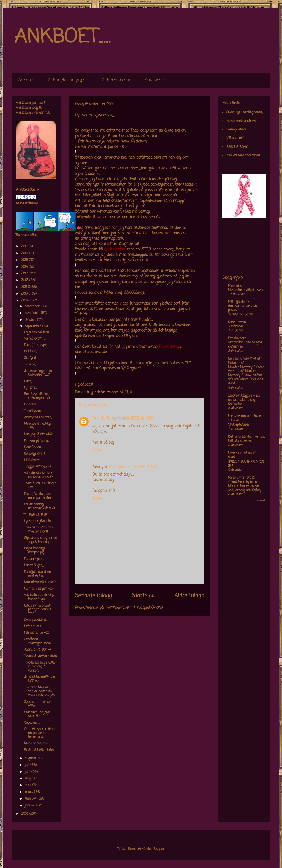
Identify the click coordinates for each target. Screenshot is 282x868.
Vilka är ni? (235, 138)
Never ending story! (241, 121)
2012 (25, 280)
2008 (25, 814)
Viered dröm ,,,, (34, 339)
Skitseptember (239, 425)
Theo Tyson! (32, 411)
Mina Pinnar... (238, 322)
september (34, 327)
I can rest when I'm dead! (243, 455)
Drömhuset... (33, 626)
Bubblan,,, (31, 352)
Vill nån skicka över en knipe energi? (38, 475)
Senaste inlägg (93, 596)
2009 (25, 301)
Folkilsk (98, 419)
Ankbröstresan (117, 80)
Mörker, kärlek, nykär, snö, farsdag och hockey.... (245, 488)
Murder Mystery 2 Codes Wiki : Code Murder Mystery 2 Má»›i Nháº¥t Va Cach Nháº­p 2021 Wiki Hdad (246, 376)
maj (28, 779)
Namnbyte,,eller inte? (40, 582)
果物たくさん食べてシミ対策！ (246, 464)
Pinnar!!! (30, 405)
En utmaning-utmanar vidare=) (39, 506)
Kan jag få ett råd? (38, 434)
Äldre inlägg (189, 596)
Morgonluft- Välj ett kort (246, 290)
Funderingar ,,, (34, 559)
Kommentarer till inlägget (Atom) (134, 608)
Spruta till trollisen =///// (38, 704)
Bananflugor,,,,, (34, 565)
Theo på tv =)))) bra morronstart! (38, 530)
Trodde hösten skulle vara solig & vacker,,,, (39, 667)
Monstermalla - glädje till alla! (244, 418)
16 (40, 108)
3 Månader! (236, 327)
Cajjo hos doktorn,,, (37, 332)
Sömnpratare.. (237, 130)
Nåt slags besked (240, 441)
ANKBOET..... (62, 37)
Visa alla (261, 500)
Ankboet (26, 80)
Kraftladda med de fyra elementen (245, 345)
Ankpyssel (155, 80)
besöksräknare (27, 204)
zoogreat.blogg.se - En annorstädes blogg (244, 398)
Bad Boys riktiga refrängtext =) (37, 396)
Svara (97, 450)
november (33, 313)
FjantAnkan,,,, (33, 447)
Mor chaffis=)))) (36, 744)
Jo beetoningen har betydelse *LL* (38, 373)
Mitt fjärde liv (238, 302)
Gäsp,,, (28, 381)
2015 (25, 260)
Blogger (159, 849)
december (33, 306)
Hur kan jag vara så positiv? (242, 308)
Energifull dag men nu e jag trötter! (38, 496)
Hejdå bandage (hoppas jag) (35, 551)
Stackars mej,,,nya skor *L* (37, 714)
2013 (25, 274)
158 (48, 113)
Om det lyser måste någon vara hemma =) (39, 733)
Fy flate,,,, (30, 388)
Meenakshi (236, 286)
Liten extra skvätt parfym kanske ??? (38, 610)
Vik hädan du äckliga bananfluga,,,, (39, 597)
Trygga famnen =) (37, 467)
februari (32, 799)
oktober (31, 320)
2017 (25, 247)
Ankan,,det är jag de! (68, 80)
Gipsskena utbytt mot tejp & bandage (40, 540)
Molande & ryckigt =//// (37, 426)
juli (28, 765)
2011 (25, 287)
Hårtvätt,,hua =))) (36, 633)
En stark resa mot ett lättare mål (245, 361)
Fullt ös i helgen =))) (39, 589)
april (29, 785)
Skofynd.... (31, 358)
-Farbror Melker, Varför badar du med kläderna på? (40, 692)
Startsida (143, 596)
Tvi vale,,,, (30, 365)
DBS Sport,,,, (32, 460)
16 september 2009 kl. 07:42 (133, 467)
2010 (25, 294)
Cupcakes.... (32, 723)
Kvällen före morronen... (244, 156)
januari (31, 806)
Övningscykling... (36, 620)
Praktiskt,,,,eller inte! (39, 750)
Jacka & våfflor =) (37, 650)
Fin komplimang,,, (36, 441)
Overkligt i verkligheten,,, (245, 113)
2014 (25, 267)
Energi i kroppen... (37, 345)
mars (29, 792)
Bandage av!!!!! (34, 454)
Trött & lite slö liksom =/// (40, 485)
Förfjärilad (235, 404)
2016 (25, 253)
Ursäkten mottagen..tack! (37, 641)
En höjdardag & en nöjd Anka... (37, 574)
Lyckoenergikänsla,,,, (38, 521)
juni (28, 772)
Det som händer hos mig (247, 437)
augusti (31, 759)
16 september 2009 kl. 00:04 (130, 419)
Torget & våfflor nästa (40, 656)
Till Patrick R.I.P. (36, 515)
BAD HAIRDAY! (237, 147)
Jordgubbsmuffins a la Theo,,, (39, 679)
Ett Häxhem (237, 338)
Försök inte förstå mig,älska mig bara (242, 480)
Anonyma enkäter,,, (38, 418)
